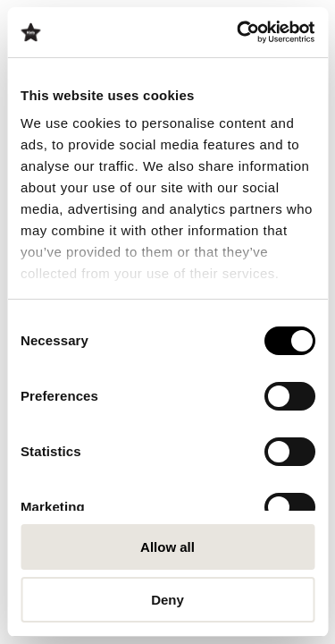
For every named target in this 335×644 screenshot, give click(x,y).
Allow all (167, 547)
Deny (167, 600)
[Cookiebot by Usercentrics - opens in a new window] (239, 32)
